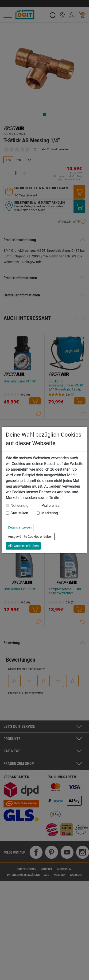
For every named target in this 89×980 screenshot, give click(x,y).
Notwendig (19, 505)
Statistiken (19, 513)
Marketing (50, 513)
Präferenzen (52, 505)
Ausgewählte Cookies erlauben (30, 537)
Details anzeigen (20, 527)
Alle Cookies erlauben (23, 546)
